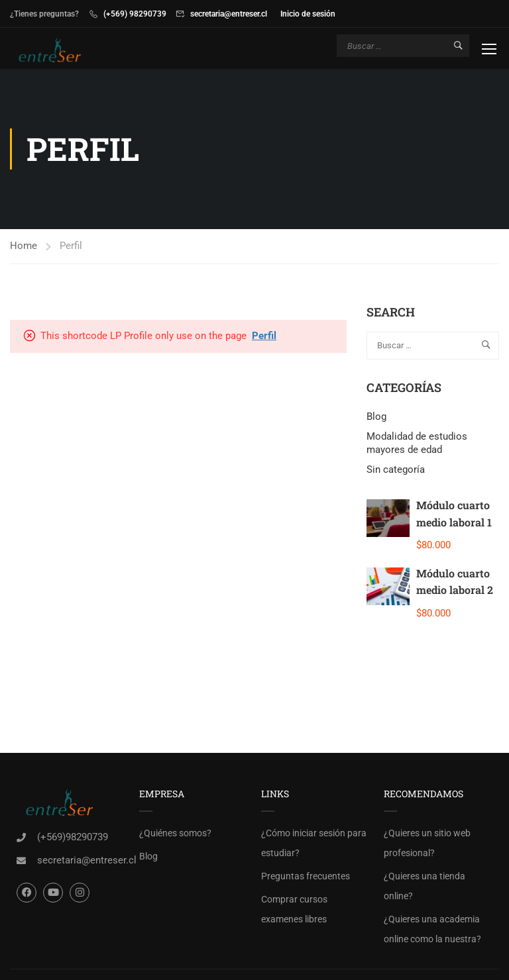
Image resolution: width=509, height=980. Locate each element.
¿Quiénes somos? (175, 835)
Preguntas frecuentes (306, 878)
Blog (376, 418)
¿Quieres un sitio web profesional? (427, 845)
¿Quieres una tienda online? (424, 888)
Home (24, 248)
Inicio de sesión (308, 14)
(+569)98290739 (73, 839)
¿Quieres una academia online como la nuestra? (432, 931)
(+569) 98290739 (135, 14)
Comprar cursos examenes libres (294, 911)
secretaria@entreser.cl (229, 14)
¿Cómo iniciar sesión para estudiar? (314, 845)
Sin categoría (396, 471)
